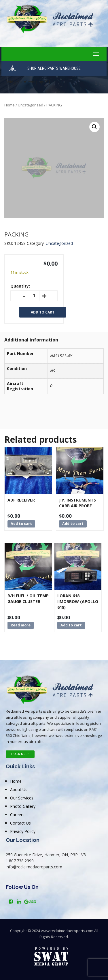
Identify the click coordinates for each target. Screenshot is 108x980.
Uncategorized (31, 105)
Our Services (22, 798)
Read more (21, 625)
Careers (17, 815)
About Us (19, 790)
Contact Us (20, 823)
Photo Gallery (23, 806)
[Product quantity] (34, 296)
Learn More (20, 754)
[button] (94, 127)
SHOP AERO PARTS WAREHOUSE (54, 68)
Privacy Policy (23, 831)
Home (10, 105)
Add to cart (43, 312)
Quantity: (20, 286)
